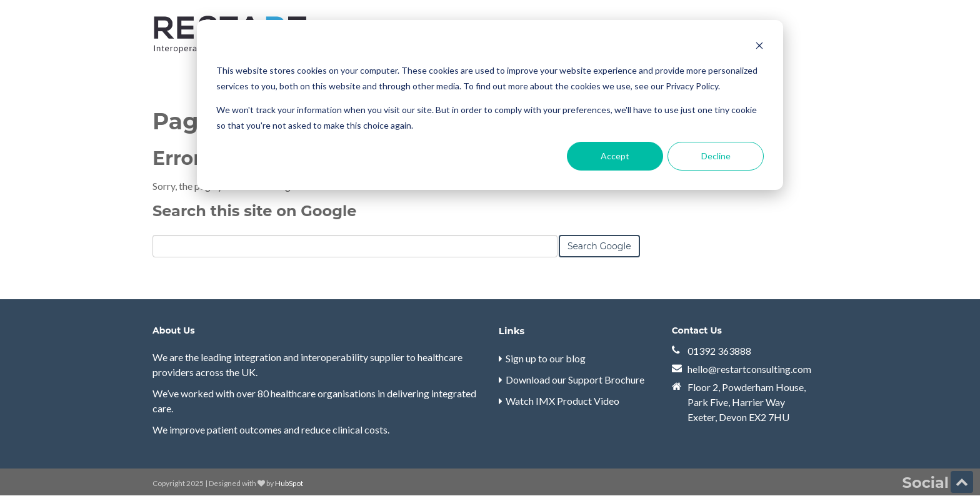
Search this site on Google (254, 211)
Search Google (599, 246)
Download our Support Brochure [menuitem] (575, 379)
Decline (716, 156)
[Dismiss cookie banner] (759, 47)
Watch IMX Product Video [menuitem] (562, 401)
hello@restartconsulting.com (749, 369)
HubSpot (289, 483)
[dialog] (490, 105)
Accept (615, 156)
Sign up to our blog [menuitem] (546, 358)
